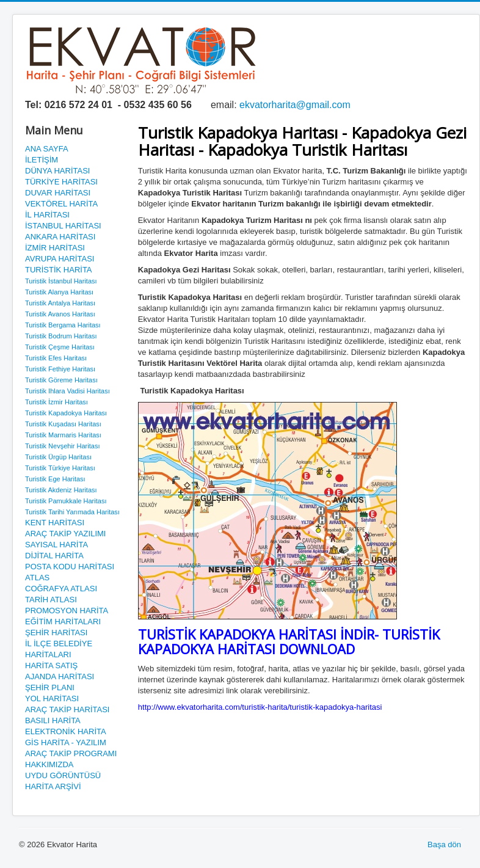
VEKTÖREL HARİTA (61, 204)
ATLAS (37, 578)
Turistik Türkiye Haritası (60, 468)
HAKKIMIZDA (49, 764)
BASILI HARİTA (53, 720)
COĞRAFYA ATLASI (61, 589)
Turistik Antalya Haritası (60, 303)
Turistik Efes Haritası (56, 358)
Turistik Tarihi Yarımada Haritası (72, 512)
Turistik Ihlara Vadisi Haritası (67, 391)
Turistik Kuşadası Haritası (63, 424)
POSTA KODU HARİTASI (70, 567)
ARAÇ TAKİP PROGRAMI (71, 753)
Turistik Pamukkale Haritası (66, 501)
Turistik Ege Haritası (55, 479)
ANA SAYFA (47, 149)
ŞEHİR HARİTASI (56, 633)
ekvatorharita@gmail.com (295, 105)
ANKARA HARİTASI (60, 237)
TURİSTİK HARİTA (59, 270)
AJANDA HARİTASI (60, 677)
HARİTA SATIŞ (51, 666)
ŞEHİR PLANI (50, 687)
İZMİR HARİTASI (55, 248)
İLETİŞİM (42, 160)
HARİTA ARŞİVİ (53, 786)
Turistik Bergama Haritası (63, 325)
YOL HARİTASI (52, 698)
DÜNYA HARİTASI (57, 171)
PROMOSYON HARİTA (67, 611)
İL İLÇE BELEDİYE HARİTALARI (59, 649)
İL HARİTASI (47, 215)
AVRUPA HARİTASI (60, 259)
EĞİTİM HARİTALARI (63, 622)
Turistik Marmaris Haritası (63, 435)
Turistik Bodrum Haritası (61, 336)
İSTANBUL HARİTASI (63, 226)
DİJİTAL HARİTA (54, 556)
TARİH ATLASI (51, 600)
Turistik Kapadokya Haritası (66, 413)
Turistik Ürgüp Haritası (58, 457)
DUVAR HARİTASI (58, 193)
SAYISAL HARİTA (56, 545)
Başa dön (444, 844)
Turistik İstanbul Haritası (61, 281)
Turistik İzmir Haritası (56, 402)
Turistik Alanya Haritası (59, 292)
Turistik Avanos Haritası (60, 314)
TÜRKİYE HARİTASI (61, 182)
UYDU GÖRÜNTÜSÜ (63, 775)
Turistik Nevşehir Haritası (62, 446)
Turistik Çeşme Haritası (60, 347)
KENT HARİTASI (55, 523)
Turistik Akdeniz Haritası (61, 490)
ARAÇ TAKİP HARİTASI (67, 709)
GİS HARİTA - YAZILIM (66, 742)
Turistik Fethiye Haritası (60, 369)
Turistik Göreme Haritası (61, 380)
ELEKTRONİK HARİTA (66, 731)
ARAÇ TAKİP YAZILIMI (65, 534)
